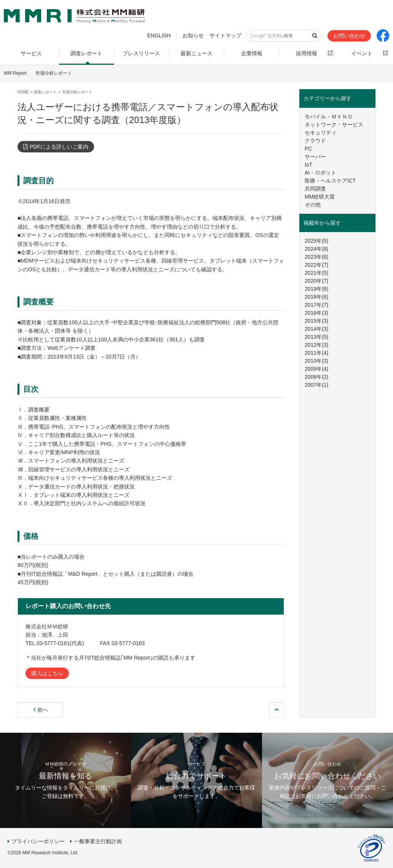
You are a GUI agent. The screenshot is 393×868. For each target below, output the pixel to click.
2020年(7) (316, 281)
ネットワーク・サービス (334, 125)
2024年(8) (316, 249)
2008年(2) (316, 377)
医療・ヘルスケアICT (330, 181)
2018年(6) (316, 297)
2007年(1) (316, 385)
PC (308, 149)
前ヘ (41, 710)
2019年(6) (316, 289)
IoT (308, 165)
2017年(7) (316, 305)
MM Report (15, 73)
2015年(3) (316, 321)
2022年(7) (316, 265)
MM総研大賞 (320, 197)
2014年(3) (316, 329)
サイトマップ (225, 35)
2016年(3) (316, 313)
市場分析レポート (54, 73)
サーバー (315, 157)
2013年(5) (316, 337)
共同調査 (315, 189)
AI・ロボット (320, 173)
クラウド (315, 141)
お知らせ (193, 35)
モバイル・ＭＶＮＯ (329, 117)
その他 (313, 205)
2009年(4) (316, 369)
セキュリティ (321, 133)
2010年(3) (316, 361)
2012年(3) (316, 345)
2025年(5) (316, 241)
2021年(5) (316, 273)
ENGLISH (159, 35)
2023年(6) (316, 257)
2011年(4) (316, 353)
